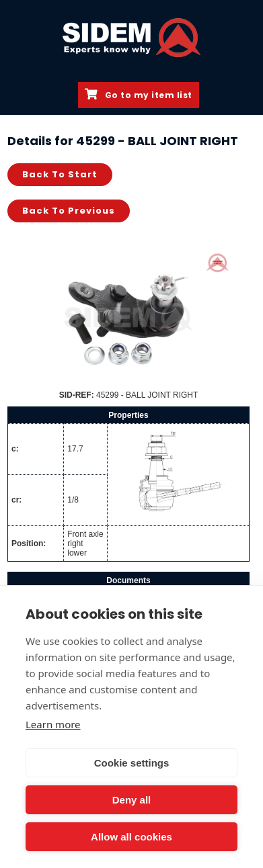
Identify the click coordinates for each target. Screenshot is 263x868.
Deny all (132, 800)
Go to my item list (139, 95)
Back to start (60, 174)
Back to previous (69, 211)
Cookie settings (132, 763)
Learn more (53, 724)
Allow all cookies (131, 837)
